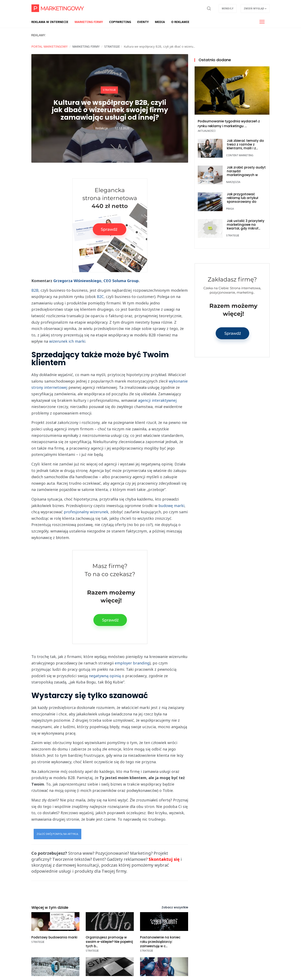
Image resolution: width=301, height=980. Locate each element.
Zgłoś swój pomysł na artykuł (57, 834)
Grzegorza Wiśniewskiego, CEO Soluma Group (96, 281)
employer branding (132, 663)
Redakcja (101, 128)
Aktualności (207, 131)
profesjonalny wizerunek (86, 512)
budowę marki (171, 506)
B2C (100, 297)
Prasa (230, 209)
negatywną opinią (105, 676)
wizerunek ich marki (67, 341)
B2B (35, 290)
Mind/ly (228, 8)
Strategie (109, 90)
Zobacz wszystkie (175, 907)
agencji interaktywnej (157, 400)
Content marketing (240, 155)
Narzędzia (233, 182)
